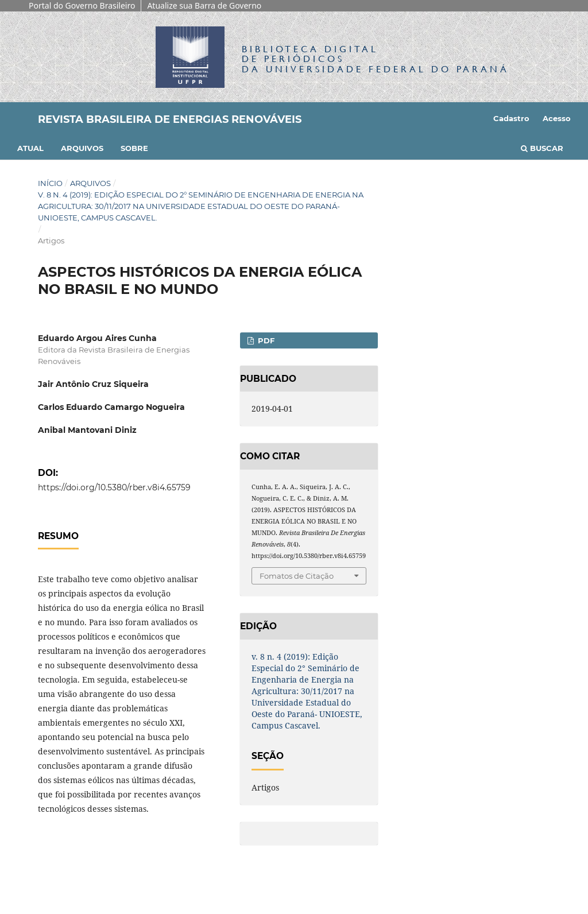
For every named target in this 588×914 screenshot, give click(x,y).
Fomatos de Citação (297, 576)
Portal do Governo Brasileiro (82, 5)
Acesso (557, 118)
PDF (265, 340)
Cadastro (511, 118)
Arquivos (82, 148)
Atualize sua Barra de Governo (204, 5)
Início (50, 183)
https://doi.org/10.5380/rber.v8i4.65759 (114, 487)
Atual (30, 148)
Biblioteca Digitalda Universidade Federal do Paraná (376, 59)
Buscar (542, 148)
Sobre (134, 148)
